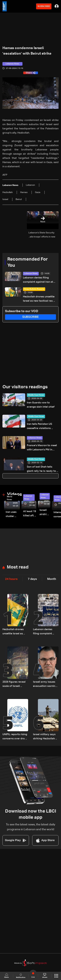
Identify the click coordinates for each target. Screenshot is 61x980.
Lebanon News (31, 274)
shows (45, 976)
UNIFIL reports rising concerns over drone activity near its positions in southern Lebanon (15, 737)
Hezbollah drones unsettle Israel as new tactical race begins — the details (39, 299)
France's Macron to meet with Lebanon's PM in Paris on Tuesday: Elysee (42, 448)
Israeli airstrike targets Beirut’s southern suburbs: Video (45, 513)
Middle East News (36, 395)
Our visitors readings (25, 387)
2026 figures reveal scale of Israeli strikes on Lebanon (14, 684)
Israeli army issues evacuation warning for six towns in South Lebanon (45, 684)
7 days (32, 579)
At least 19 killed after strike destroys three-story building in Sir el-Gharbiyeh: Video (30, 514)
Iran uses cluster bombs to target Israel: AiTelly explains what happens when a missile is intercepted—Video (13, 515)
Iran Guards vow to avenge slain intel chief (41, 405)
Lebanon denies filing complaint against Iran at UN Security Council (38, 280)
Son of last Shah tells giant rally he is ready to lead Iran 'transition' (41, 469)
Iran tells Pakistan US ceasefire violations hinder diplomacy (39, 427)
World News (9, 498)
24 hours (11, 579)
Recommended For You (28, 262)
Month (52, 579)
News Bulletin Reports (34, 289)
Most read (18, 567)
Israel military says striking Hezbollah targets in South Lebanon (44, 737)
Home (7, 976)
